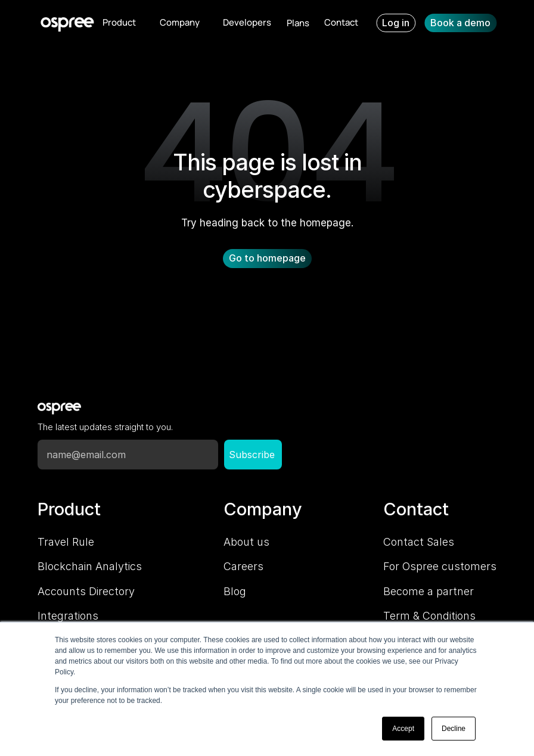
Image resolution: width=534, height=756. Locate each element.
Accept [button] (403, 729)
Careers (243, 566)
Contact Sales (419, 542)
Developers (247, 22)
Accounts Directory (86, 591)
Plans (298, 23)
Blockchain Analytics (90, 566)
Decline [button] (454, 729)
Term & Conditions (429, 616)
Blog (235, 591)
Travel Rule (66, 542)
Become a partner (429, 591)
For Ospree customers (440, 566)
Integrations (68, 616)
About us (246, 542)
